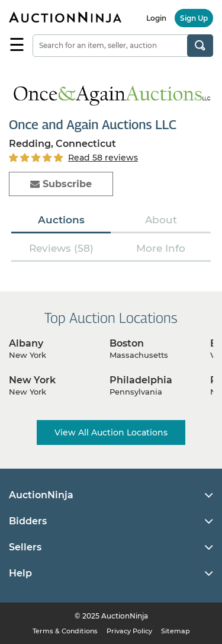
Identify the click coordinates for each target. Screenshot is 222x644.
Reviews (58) (61, 248)
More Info (161, 248)
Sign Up (194, 18)
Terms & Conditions (65, 631)
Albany (26, 343)
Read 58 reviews (103, 158)
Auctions (61, 220)
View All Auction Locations (111, 432)
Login (156, 18)
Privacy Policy (129, 631)
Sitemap (176, 631)
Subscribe (61, 184)
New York (32, 380)
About (161, 220)
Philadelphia (141, 380)
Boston (127, 343)
